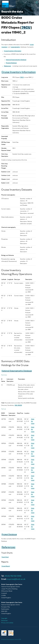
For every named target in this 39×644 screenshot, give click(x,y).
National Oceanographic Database (16, 60)
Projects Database (11, 63)
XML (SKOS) (18, 405)
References (7, 66)
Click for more (33, 421)
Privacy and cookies (7, 623)
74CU (26, 28)
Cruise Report (6, 566)
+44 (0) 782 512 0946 (13, 576)
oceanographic (15, 47)
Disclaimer (4, 621)
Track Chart (5, 557)
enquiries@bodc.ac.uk (16, 579)
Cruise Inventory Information (13, 51)
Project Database (9, 535)
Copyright (4, 618)
